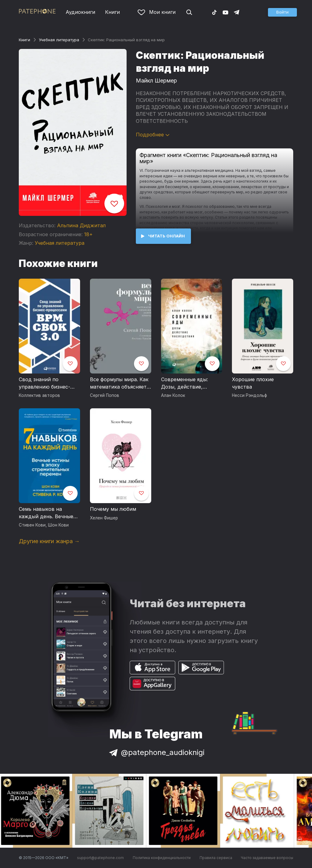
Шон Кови (58, 525)
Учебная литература (59, 40)
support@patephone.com (100, 858)
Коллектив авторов (39, 395)
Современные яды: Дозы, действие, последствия (184, 383)
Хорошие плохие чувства (253, 383)
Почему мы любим (113, 509)
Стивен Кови (32, 525)
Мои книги (157, 12)
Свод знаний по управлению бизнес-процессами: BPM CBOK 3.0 (49, 383)
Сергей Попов (105, 395)
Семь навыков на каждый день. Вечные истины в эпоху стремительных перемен (46, 513)
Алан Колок (173, 395)
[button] (282, 12)
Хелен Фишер (104, 518)
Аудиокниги (80, 12)
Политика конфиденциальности (162, 858)
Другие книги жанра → (49, 541)
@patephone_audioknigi (156, 752)
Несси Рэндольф (249, 395)
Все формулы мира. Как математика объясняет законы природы (119, 383)
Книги (112, 12)
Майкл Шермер (156, 81)
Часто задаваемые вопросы (267, 858)
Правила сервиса (216, 858)
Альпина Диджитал (81, 225)
